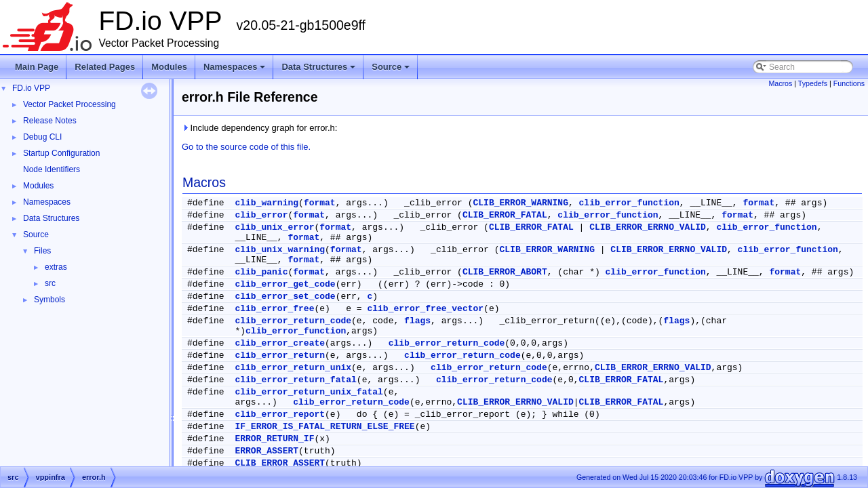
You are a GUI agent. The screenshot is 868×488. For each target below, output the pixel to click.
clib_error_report (280, 414)
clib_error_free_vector (425, 309)
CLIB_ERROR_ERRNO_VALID (648, 227)
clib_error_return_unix (293, 368)
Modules (169, 67)
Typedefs (813, 83)
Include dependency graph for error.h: (259, 128)
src (50, 283)
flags (417, 321)
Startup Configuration (61, 153)
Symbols (50, 300)
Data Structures (319, 70)
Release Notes (50, 121)
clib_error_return (280, 355)
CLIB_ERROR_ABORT (505, 272)
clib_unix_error (274, 227)
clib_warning (267, 203)
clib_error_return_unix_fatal (309, 392)
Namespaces (236, 70)
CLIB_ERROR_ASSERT (280, 463)
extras (56, 267)
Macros (780, 83)
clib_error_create (280, 343)
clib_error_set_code (285, 297)
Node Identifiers (52, 169)
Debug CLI (42, 137)
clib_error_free (274, 309)
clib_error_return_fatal (295, 380)
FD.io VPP (31, 88)
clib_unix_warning (280, 250)
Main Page (37, 67)
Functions (849, 83)
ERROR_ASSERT (267, 451)
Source (392, 70)
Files (42, 251)
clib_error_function (629, 203)
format (320, 203)
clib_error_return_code (293, 321)
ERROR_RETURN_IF (274, 439)
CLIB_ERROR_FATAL (505, 215)
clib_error (261, 215)
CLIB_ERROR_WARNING (521, 203)
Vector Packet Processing (70, 104)
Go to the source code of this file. (246, 147)
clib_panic (261, 272)
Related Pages (105, 67)
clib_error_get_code (285, 284)
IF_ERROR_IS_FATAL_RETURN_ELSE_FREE (324, 427)
